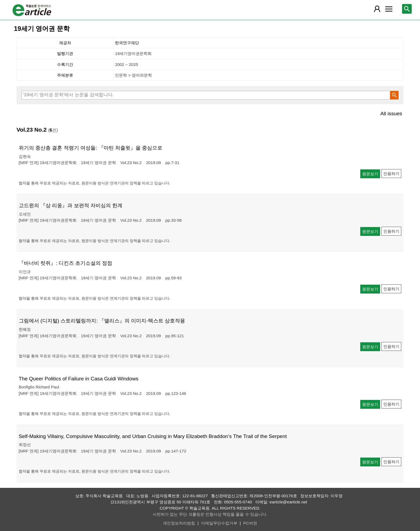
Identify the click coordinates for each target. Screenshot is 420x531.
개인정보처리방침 (179, 523)
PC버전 (250, 523)
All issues (391, 114)
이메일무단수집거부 (219, 523)
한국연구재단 (127, 43)
